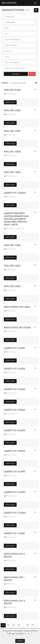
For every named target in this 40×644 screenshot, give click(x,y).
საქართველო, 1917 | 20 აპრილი (15, 472)
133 (13, 625)
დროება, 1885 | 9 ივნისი (12, 266)
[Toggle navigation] (35, 3)
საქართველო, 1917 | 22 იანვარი (15, 513)
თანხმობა (20, 641)
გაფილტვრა (16, 74)
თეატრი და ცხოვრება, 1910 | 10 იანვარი (17, 328)
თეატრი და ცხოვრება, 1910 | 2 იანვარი (17, 307)
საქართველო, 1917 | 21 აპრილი (14, 348)
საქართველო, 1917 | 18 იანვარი (14, 451)
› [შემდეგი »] (37, 625)
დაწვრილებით (10, 102)
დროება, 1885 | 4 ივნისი (12, 152)
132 (8, 625)
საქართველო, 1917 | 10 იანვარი (14, 410)
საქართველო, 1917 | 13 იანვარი (14, 389)
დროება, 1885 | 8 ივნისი (12, 286)
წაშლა (32, 74)
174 (27, 625)
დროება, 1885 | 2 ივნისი (12, 172)
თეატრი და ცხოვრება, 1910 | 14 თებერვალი (15, 602)
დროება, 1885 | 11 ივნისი (12, 245)
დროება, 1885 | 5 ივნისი (12, 131)
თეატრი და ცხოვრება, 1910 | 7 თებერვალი (14, 579)
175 (33, 625)
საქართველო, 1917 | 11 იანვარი (14, 534)
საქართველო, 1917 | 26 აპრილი (15, 431)
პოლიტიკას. (28, 634)
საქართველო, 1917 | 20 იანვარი (15, 193)
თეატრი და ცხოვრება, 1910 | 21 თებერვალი (14, 555)
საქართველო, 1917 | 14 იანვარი (15, 369)
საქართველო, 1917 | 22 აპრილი (15, 492)
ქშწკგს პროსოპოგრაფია (9, 3)
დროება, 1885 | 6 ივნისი (12, 111)
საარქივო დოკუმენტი (16, 228)
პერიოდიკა (12, 94)
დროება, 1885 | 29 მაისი (12, 90)
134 (19, 625)
